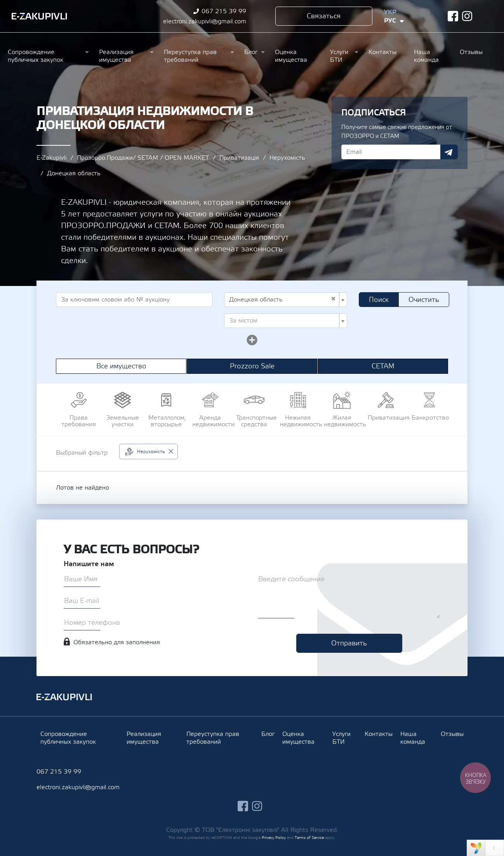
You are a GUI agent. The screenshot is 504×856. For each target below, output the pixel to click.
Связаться (324, 16)
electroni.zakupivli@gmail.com (205, 21)
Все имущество (121, 366)
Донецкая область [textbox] (282, 300)
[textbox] (283, 321)
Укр (390, 12)
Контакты (382, 52)
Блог (251, 52)
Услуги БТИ (339, 56)
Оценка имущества (291, 56)
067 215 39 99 (224, 11)
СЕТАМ (383, 366)
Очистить (424, 300)
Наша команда (426, 56)
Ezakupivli (39, 16)
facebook (453, 16)
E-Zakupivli (51, 158)
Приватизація (239, 158)
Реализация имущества (116, 56)
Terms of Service (309, 838)
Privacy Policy (274, 838)
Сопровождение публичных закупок (36, 56)
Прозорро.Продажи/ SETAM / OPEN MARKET (143, 158)
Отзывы (471, 52)
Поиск (379, 300)
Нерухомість (287, 158)
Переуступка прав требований (190, 56)
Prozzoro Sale (252, 366)
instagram (467, 16)
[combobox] (286, 300)
